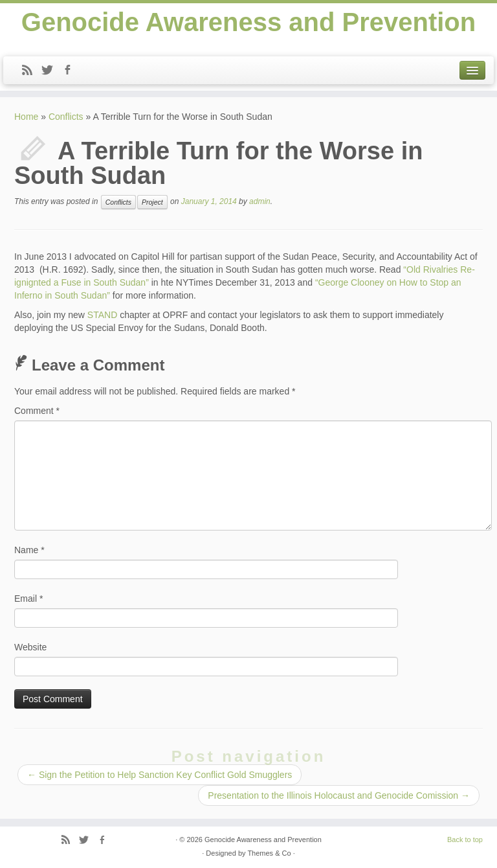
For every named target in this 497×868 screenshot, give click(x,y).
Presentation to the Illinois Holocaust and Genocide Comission (339, 795)
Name (29, 550)
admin (260, 201)
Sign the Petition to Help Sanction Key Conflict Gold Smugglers (160, 775)
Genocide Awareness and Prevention (248, 22)
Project (152, 202)
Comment (37, 411)
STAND (102, 315)
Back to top (465, 839)
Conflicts (66, 117)
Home (26, 117)
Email (28, 599)
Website (30, 647)
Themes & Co (269, 853)
